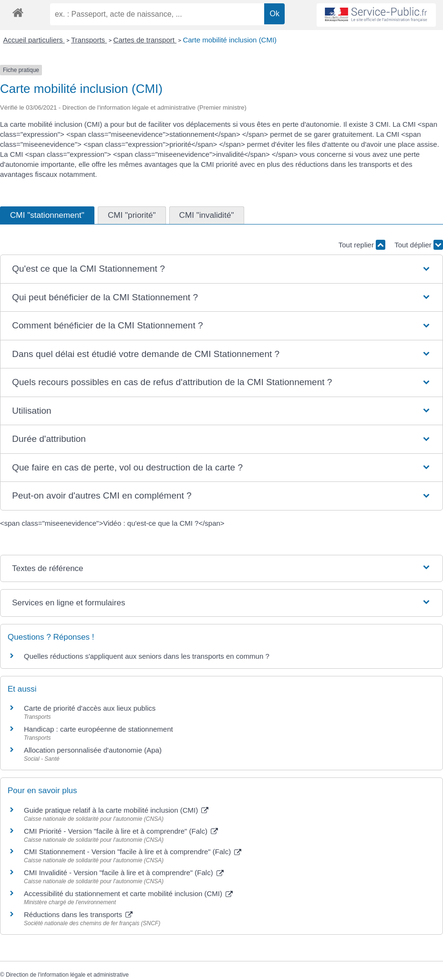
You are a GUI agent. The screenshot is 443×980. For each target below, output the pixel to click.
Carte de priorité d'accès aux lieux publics (90, 708)
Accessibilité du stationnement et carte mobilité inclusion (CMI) (128, 893)
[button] (221, 269)
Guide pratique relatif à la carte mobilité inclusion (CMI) (116, 810)
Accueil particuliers (34, 40)
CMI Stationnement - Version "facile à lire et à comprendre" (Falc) (133, 852)
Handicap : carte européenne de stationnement (98, 729)
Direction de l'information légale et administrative (67, 975)
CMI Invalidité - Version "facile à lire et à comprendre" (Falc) (124, 873)
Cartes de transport (145, 40)
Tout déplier (419, 245)
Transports (89, 40)
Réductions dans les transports (78, 914)
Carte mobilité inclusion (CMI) (230, 40)
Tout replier (362, 245)
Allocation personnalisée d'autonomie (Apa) (93, 750)
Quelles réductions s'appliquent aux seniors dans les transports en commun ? (147, 656)
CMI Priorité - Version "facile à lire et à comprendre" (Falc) (121, 831)
